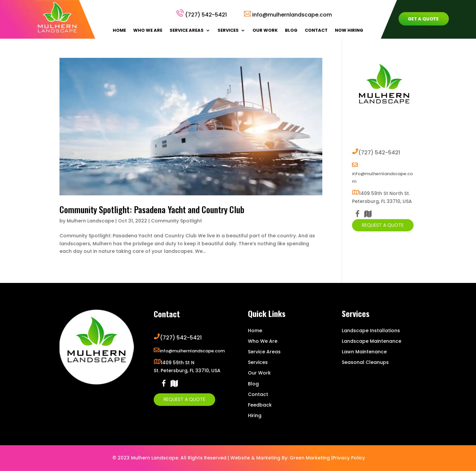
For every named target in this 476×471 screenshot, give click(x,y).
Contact (316, 31)
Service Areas (187, 31)
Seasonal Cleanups (365, 362)
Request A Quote (383, 225)
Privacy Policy (349, 458)
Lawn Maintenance (364, 352)
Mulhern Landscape (90, 221)
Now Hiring (349, 31)
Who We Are (148, 31)
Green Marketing (310, 458)
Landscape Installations (371, 331)
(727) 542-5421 (206, 15)
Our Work (265, 31)
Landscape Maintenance (372, 341)
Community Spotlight (177, 221)
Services (228, 31)
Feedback (260, 405)
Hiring (255, 415)
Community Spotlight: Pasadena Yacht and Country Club (152, 209)
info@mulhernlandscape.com (292, 15)
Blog (291, 31)
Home (119, 31)
